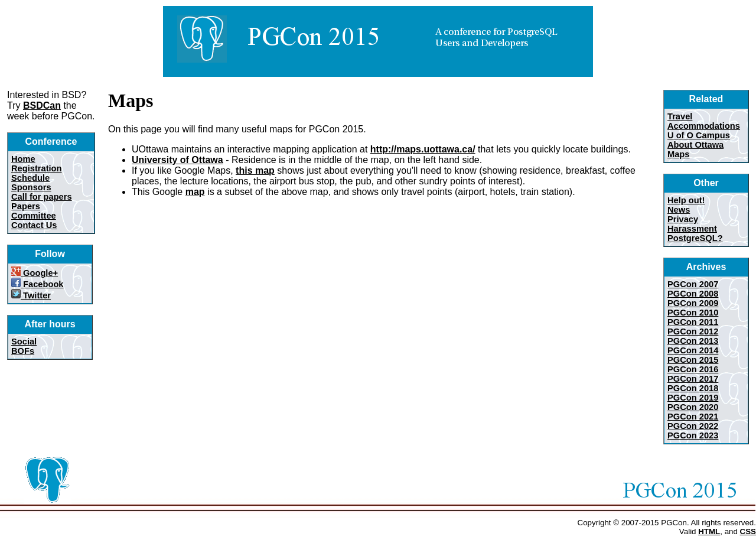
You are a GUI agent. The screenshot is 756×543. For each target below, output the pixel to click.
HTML (709, 531)
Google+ (35, 273)
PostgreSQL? (695, 238)
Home (23, 159)
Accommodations (704, 126)
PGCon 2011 (693, 322)
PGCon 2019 (693, 398)
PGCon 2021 (693, 417)
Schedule (30, 178)
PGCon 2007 (693, 284)
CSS (748, 531)
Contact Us (34, 225)
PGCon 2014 (693, 350)
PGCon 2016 (693, 369)
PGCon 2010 (693, 313)
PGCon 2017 (693, 379)
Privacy (683, 219)
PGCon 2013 (693, 341)
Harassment (692, 229)
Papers (26, 206)
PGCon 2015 (693, 360)
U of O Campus (699, 135)
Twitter (31, 295)
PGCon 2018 (693, 388)
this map (255, 170)
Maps (678, 154)
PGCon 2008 (693, 294)
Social (24, 342)
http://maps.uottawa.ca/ (423, 149)
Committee (34, 216)
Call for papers (42, 197)
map (195, 192)
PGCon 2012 (693, 331)
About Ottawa (695, 145)
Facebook (38, 284)
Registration (37, 168)
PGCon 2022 (693, 426)
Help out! (686, 200)
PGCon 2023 (693, 435)
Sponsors (31, 187)
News (679, 210)
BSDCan (42, 105)
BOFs (23, 351)
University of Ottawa (177, 160)
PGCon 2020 (693, 407)
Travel (680, 116)
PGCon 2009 (693, 303)
